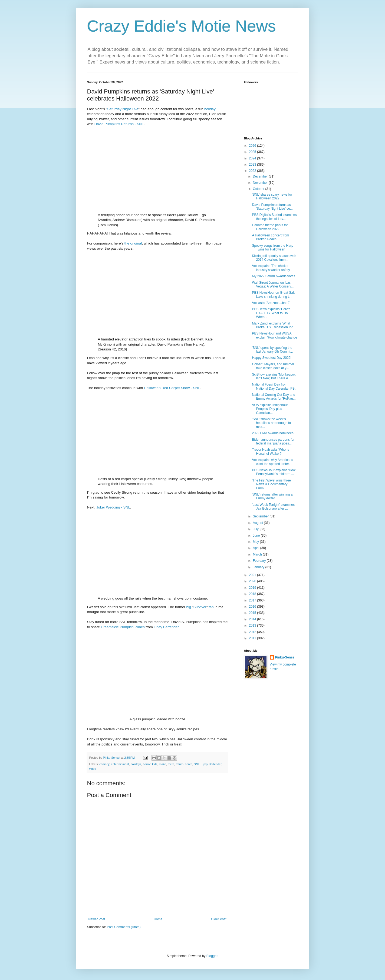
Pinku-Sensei (285, 657)
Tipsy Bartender (166, 627)
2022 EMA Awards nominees (273, 433)
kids (155, 764)
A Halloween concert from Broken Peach (270, 237)
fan (211, 607)
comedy (104, 764)
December (261, 176)
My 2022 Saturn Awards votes (273, 276)
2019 (253, 588)
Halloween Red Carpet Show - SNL (172, 388)
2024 (253, 158)
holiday (210, 109)
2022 (253, 171)
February (260, 561)
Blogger (212, 956)
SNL (197, 764)
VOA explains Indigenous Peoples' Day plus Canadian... (270, 409)
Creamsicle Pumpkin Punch (123, 627)
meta (171, 764)
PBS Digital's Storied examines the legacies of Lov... (274, 217)
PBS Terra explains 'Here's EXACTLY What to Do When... (271, 313)
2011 (253, 638)
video (93, 769)
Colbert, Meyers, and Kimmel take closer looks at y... (273, 366)
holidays (136, 764)
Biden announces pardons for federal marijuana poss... (273, 441)
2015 (253, 613)
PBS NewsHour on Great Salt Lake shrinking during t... (273, 295)
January (259, 567)
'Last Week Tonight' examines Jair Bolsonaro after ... (273, 507)
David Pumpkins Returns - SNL (119, 124)
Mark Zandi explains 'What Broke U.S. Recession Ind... (274, 325)
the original (133, 243)
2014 (253, 619)
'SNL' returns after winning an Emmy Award (273, 496)
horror (147, 764)
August (258, 523)
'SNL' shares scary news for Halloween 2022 (272, 196)
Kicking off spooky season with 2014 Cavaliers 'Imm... (274, 258)
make (162, 764)
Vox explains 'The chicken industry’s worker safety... (272, 268)
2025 (253, 152)
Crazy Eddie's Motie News (182, 26)
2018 (253, 594)
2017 (253, 600)
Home (158, 919)
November (261, 183)
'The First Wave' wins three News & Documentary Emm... (271, 484)
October (259, 189)
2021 (253, 575)
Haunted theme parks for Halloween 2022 (270, 227)
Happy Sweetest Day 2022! (272, 358)
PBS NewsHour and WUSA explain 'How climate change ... (274, 337)
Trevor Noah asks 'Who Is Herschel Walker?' (270, 451)
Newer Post (97, 919)
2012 (253, 632)
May (256, 542)
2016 (253, 607)
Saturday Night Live (123, 109)
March (258, 554)
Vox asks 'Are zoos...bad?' (271, 303)
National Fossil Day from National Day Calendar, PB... (275, 386)
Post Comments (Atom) (124, 927)
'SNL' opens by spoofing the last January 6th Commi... (272, 350)
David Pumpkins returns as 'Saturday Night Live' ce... (272, 207)
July (256, 529)
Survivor (200, 607)
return (180, 764)
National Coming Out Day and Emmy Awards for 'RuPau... (274, 397)
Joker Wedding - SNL (113, 507)
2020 (253, 581)
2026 (253, 146)
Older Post (219, 919)
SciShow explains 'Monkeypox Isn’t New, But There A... (274, 376)
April (256, 548)
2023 (253, 165)
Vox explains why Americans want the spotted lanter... (272, 462)
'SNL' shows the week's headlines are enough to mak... (271, 423)
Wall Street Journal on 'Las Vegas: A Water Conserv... (273, 285)
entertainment (120, 764)
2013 (253, 626)
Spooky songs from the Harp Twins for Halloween (272, 247)
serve (189, 764)
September (261, 516)
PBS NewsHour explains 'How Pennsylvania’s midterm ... (274, 472)
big (189, 607)
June (257, 536)
